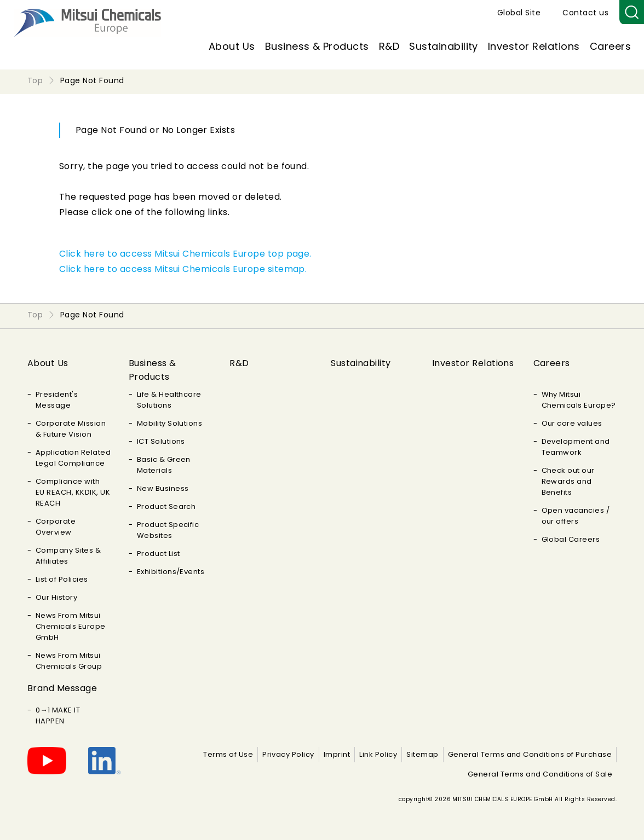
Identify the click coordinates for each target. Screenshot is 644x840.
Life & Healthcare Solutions (169, 400)
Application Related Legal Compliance (73, 458)
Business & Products (317, 46)
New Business (163, 488)
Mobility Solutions (170, 423)
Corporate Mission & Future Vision (71, 429)
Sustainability (444, 46)
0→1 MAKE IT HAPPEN (58, 716)
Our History (56, 597)
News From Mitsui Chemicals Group (69, 661)
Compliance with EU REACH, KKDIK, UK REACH (73, 492)
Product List (159, 554)
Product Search (166, 506)
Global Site (519, 13)
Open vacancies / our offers (576, 516)
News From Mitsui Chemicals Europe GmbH (71, 626)
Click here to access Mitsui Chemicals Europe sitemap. (183, 269)
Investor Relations (534, 46)
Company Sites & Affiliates (68, 556)
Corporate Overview (56, 527)
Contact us (585, 13)
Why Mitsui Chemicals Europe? (579, 400)
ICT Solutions (161, 441)
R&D (389, 46)
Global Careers (571, 539)
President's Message (57, 400)
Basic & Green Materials (164, 465)
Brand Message (62, 688)
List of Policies (62, 579)
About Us (232, 46)
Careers (610, 46)
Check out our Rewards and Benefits (568, 481)
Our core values (572, 423)
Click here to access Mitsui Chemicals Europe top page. (185, 254)
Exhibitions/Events (171, 572)
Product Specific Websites (168, 530)
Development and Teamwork (576, 447)
